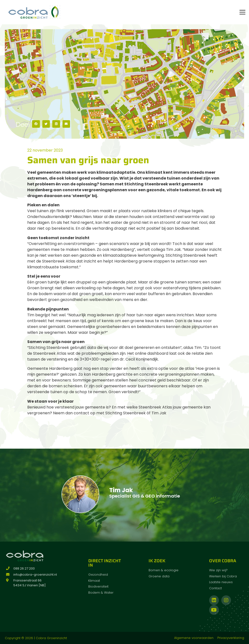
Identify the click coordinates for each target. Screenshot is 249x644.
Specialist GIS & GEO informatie (145, 496)
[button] (36, 124)
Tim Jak (121, 490)
